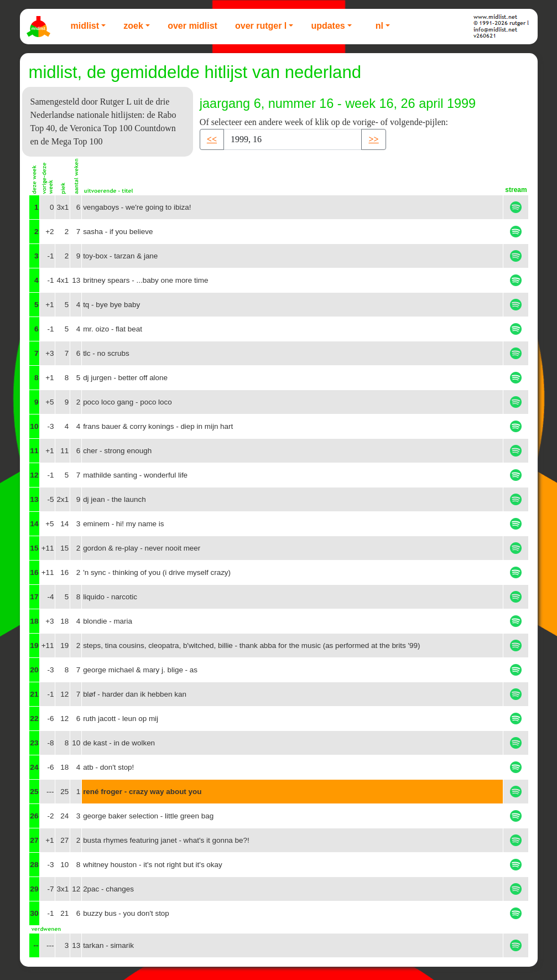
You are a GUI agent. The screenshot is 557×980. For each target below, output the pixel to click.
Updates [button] (328, 26)
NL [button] (379, 26)
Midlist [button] (85, 26)
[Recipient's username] (293, 139)
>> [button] (373, 139)
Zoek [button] (133, 26)
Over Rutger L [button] (261, 26)
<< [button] (212, 139)
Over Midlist (192, 26)
